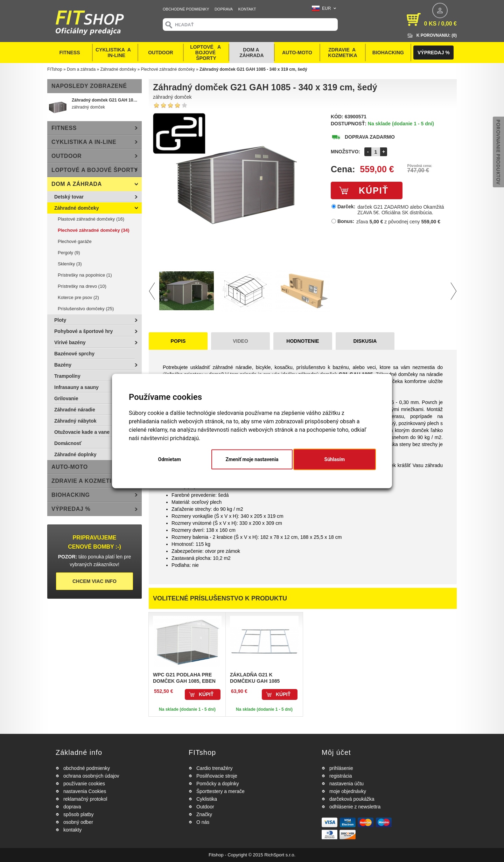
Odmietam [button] (170, 459)
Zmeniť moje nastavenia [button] (252, 459)
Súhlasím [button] (335, 459)
